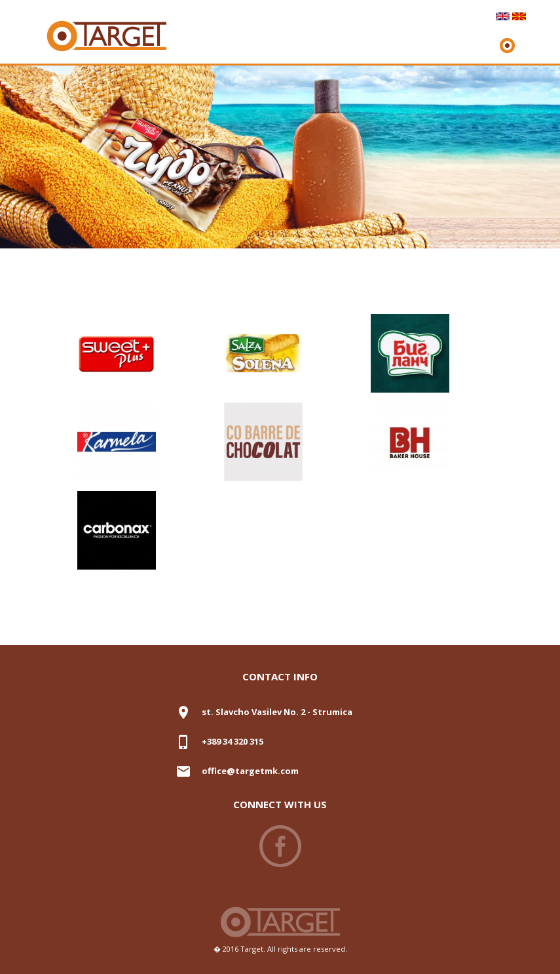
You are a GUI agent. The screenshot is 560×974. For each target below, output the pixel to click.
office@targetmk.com (250, 771)
